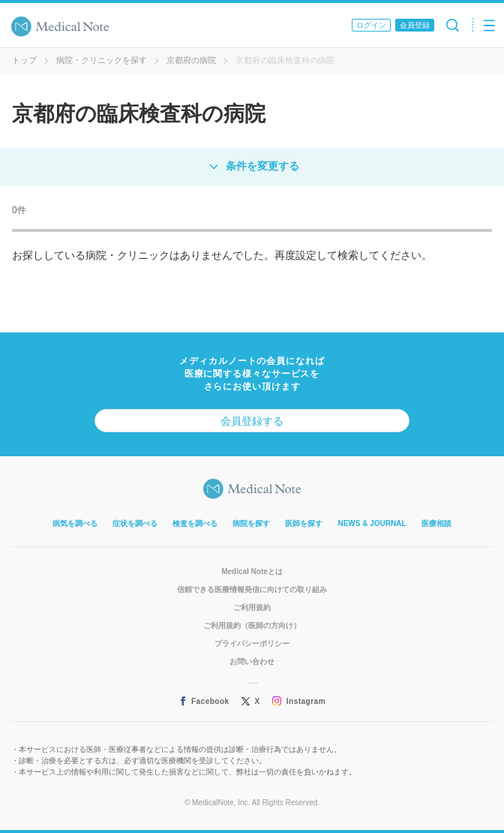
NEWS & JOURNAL (372, 523)
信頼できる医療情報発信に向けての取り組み (252, 589)
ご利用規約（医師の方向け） (252, 626)
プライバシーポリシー (252, 644)
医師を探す (304, 523)
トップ (24, 60)
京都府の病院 (191, 60)
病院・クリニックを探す (102, 60)
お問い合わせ (252, 662)
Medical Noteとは (252, 571)
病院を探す (251, 523)
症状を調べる (135, 523)
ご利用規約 (252, 607)
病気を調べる (75, 523)
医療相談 (436, 523)
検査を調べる (195, 523)
